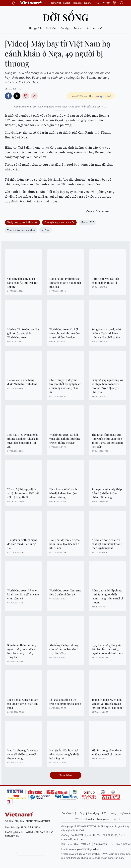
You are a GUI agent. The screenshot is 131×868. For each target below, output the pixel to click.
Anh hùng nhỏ (95, 28)
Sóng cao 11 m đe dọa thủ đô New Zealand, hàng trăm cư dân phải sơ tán (107, 333)
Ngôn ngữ (125, 813)
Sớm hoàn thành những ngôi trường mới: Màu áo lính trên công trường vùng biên (22, 651)
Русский (106, 3)
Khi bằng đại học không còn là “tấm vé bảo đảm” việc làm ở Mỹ (64, 649)
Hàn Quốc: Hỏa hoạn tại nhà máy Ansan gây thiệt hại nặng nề (64, 754)
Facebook (8, 96)
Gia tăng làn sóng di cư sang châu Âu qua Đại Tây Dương (23, 283)
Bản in (26, 96)
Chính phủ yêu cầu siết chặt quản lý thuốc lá (105, 281)
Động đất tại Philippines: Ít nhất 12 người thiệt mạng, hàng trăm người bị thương (107, 596)
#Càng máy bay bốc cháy (21, 230)
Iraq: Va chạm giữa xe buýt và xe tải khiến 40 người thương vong (23, 754)
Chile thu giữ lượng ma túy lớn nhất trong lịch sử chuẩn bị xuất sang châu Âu (65, 386)
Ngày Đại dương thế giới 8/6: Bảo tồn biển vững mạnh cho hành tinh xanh (107, 649)
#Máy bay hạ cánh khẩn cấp (23, 222)
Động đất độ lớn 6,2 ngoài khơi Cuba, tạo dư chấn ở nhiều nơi (65, 544)
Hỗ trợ (113, 813)
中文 (97, 3)
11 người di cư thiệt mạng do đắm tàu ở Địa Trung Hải (22, 544)
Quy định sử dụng (89, 813)
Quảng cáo (103, 819)
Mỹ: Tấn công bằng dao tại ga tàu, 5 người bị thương (107, 752)
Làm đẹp (65, 28)
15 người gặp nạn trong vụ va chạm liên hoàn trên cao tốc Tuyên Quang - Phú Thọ (107, 386)
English (67, 3)
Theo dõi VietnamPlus (82, 96)
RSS (104, 813)
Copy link (34, 96)
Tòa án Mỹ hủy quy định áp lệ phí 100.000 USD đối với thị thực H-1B (23, 493)
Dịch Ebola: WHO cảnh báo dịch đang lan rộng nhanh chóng (63, 493)
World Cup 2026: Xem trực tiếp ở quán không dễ (65, 592)
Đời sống (65, 17)
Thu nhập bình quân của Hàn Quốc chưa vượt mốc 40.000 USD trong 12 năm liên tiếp (107, 441)
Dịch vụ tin (88, 819)
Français (77, 3)
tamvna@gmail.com (72, 839)
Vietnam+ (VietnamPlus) (31, 3)
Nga (45, 230)
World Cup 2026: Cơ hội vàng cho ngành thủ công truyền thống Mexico (65, 333)
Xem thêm (65, 775)
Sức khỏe (51, 28)
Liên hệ (117, 819)
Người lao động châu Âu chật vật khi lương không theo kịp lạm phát (107, 544)
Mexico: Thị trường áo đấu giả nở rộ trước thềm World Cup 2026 (23, 333)
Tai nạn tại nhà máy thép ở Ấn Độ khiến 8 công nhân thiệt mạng (107, 493)
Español (88, 3)
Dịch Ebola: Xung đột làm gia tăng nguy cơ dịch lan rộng (23, 704)
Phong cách (35, 28)
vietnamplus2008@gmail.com (85, 849)
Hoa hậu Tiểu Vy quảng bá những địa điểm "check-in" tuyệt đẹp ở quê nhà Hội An (23, 441)
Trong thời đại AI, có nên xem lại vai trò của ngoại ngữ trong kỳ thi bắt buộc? (108, 704)
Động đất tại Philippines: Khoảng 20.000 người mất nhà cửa (65, 283)
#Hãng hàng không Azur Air (59, 222)
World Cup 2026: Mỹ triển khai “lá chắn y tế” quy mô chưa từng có (23, 594)
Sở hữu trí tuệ (69, 813)
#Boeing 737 (87, 222)
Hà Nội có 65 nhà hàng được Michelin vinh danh (22, 382)
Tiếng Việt (56, 3)
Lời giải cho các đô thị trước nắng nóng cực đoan (65, 702)
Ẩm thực (78, 28)
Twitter (17, 96)
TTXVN (76, 819)
